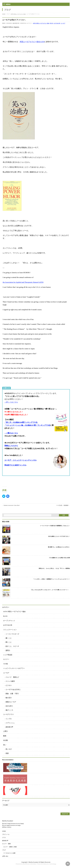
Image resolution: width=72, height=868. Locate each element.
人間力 (5, 731)
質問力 (8, 650)
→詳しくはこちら (11, 402)
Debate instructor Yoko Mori (11, 505)
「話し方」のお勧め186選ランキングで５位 (21, 422)
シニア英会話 (8, 655)
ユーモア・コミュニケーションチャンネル (20, 460)
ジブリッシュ (10, 723)
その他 (5, 664)
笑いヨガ (9, 749)
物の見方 (9, 698)
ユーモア (63, 23)
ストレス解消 (10, 681)
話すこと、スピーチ (12, 646)
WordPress (26, 864)
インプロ (9, 719)
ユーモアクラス (8, 714)
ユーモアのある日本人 (13, 689)
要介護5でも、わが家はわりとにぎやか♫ (59, 547)
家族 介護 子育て (12, 694)
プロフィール (6, 834)
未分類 (5, 740)
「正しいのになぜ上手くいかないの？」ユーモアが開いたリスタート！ (50, 590)
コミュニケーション (10, 630)
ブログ (4, 850)
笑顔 (7, 753)
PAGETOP (65, 814)
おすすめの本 (57, 23)
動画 (5, 736)
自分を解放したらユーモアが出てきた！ (59, 536)
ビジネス (9, 685)
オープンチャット (9, 621)
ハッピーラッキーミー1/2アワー (14, 668)
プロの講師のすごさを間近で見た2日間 (59, 558)
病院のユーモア (11, 702)
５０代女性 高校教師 (63, 505)
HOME (4, 831)
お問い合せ (5, 856)
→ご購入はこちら (11, 433)
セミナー (6, 659)
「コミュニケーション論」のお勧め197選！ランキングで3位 (27, 425)
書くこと (9, 638)
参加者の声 (9, 727)
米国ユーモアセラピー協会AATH (32, 42)
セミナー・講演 (6, 844)
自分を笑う (9, 706)
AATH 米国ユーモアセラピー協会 (41, 23)
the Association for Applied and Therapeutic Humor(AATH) (23, 282)
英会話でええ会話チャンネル (15, 465)
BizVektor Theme (36, 864)
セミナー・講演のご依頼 (10, 847)
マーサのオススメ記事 (9, 853)
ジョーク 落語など (12, 677)
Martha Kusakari (34, 862)
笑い (5, 745)
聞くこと (9, 642)
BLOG (52, 23)
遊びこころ (9, 710)
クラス (4, 838)
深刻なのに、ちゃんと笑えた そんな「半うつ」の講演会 (54, 568)
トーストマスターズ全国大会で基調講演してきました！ (55, 526)
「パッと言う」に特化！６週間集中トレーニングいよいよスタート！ (51, 579)
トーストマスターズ (12, 634)
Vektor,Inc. (46, 864)
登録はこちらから (11, 446)
